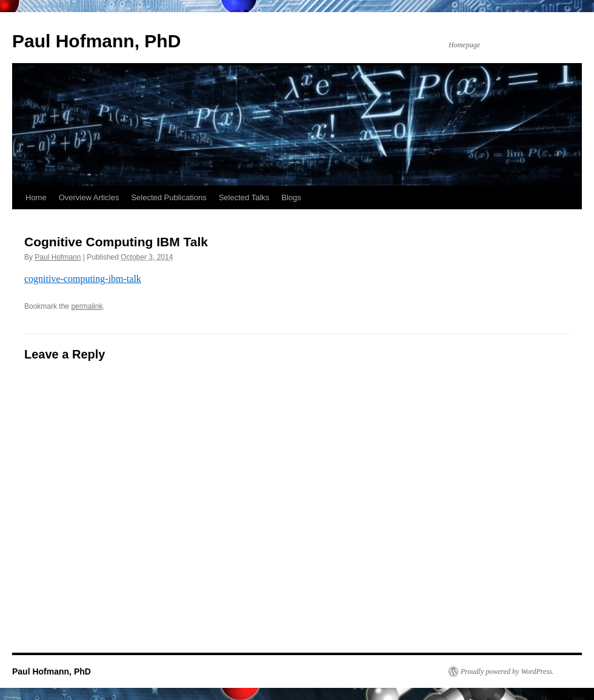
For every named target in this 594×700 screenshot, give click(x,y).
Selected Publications (169, 197)
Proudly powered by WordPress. (507, 671)
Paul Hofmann (58, 257)
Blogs (291, 197)
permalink (87, 306)
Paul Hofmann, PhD (96, 41)
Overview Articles (89, 197)
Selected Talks (244, 197)
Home (36, 197)
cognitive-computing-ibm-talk (83, 279)
